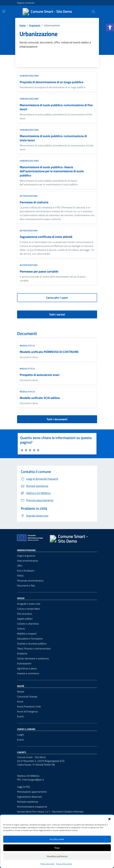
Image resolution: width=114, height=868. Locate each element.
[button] (109, 819)
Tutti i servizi (57, 314)
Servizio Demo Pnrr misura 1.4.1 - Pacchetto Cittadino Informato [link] (50, 812)
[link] (110, 27)
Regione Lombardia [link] (26, 3)
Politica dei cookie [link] (47, 864)
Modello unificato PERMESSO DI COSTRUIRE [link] (49, 352)
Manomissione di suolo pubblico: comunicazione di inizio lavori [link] (53, 138)
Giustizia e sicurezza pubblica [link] (32, 643)
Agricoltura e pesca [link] (27, 668)
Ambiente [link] (22, 653)
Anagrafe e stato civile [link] (29, 604)
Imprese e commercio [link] (28, 673)
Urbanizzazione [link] (29, 76)
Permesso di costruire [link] (34, 202)
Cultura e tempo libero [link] (28, 609)
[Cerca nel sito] (93, 12)
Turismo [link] (21, 629)
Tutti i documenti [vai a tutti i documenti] (57, 419)
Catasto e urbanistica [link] (28, 624)
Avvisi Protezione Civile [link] (29, 706)
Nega (57, 848)
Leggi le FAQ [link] (23, 787)
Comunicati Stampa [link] (27, 697)
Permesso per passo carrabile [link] (39, 272)
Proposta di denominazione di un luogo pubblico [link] (52, 82)
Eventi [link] (20, 716)
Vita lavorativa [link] (25, 614)
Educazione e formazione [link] (30, 639)
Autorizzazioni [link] (29, 196)
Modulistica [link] (27, 346)
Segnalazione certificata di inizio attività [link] (46, 237)
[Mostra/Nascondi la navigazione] (4, 11)
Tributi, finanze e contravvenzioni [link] (34, 648)
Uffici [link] (20, 566)
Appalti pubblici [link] (25, 619)
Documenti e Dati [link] (26, 586)
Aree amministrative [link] (28, 561)
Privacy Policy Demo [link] (64, 864)
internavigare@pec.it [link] (33, 780)
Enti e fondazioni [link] (26, 571)
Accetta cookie (57, 839)
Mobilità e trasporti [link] (27, 634)
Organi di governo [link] (26, 556)
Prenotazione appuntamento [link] (32, 792)
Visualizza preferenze (57, 856)
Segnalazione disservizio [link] (29, 797)
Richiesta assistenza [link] (28, 802)
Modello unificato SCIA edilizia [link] (40, 398)
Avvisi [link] (20, 701)
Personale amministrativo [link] (30, 581)
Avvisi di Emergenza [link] (27, 711)
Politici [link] (20, 576)
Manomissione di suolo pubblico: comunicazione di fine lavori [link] (56, 107)
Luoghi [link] (20, 735)
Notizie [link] (21, 692)
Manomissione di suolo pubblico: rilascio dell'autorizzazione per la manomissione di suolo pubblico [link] (52, 171)
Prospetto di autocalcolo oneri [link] (40, 375)
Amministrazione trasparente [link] (32, 807)
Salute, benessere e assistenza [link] (33, 658)
